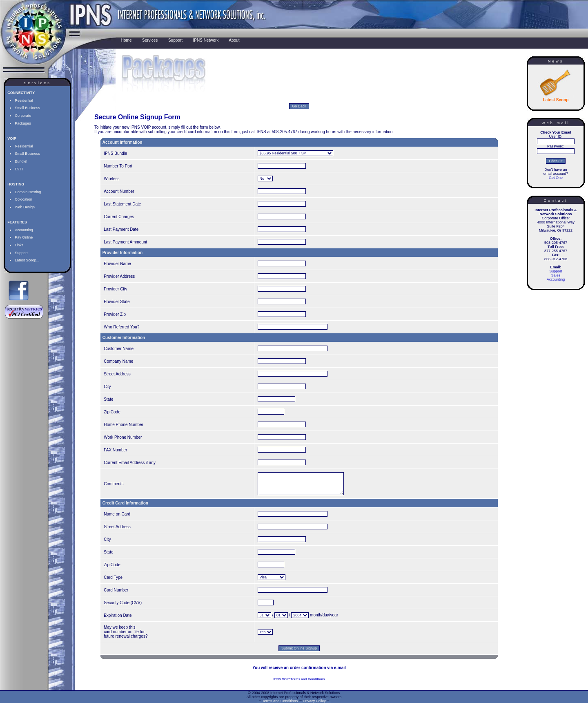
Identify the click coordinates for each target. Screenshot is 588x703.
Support (21, 253)
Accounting (24, 230)
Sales (556, 275)
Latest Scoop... (27, 260)
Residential (24, 100)
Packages (23, 123)
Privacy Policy (314, 701)
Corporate (23, 116)
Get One (556, 178)
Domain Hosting (28, 192)
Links (19, 245)
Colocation (23, 199)
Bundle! (21, 161)
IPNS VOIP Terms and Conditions (299, 685)
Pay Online (24, 237)
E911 (19, 169)
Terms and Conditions (280, 701)
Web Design (25, 207)
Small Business (27, 108)
